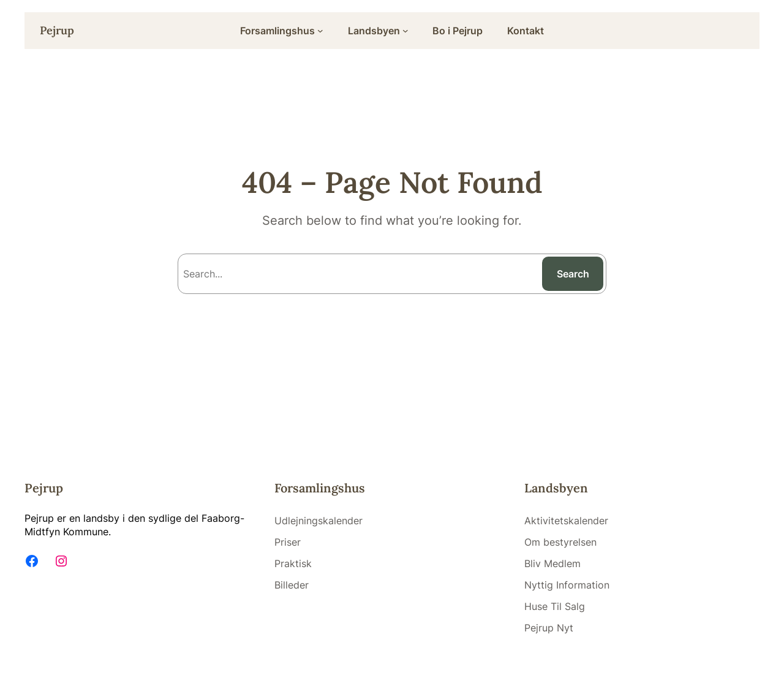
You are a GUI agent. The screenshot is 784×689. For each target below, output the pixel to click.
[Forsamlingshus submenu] (320, 31)
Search (573, 274)
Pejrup (57, 30)
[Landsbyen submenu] (405, 31)
